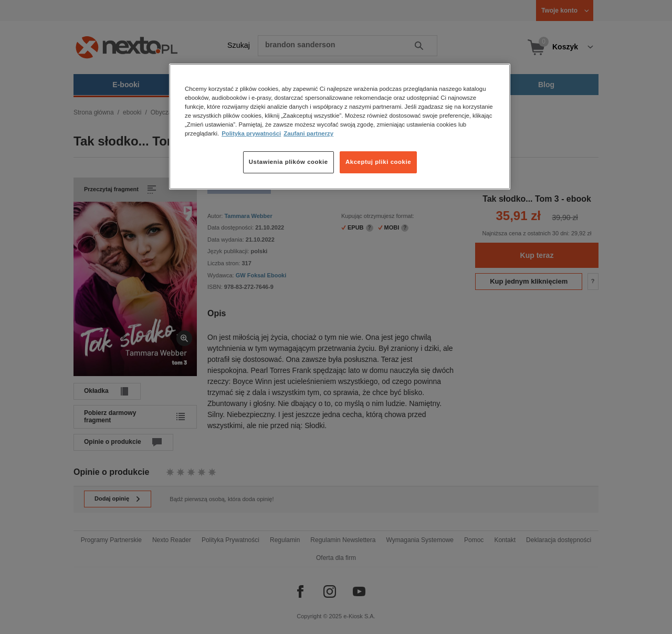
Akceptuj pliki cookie (378, 162)
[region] (340, 127)
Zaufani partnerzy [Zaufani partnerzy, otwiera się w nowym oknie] (308, 133)
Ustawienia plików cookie (288, 162)
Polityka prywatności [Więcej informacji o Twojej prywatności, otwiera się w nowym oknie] (251, 133)
